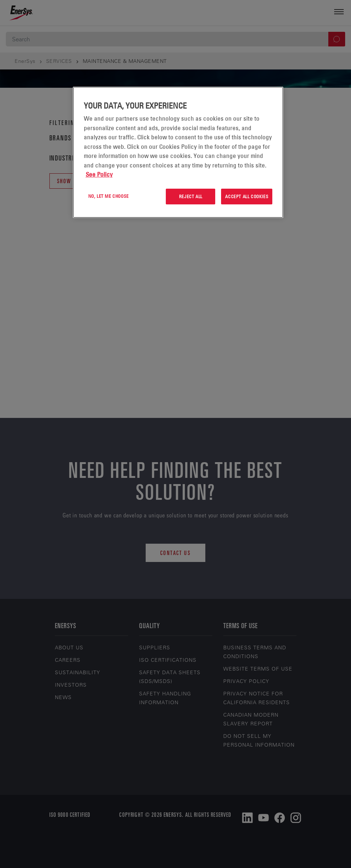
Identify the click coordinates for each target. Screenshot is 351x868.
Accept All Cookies (247, 196)
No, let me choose (109, 196)
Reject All (191, 196)
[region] (178, 152)
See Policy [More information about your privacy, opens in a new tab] (99, 174)
